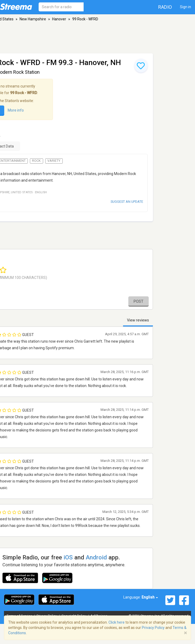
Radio (165, 7)
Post (139, 301)
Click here (117, 622)
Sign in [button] (185, 7)
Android (96, 557)
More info (16, 110)
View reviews (138, 320)
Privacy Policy (153, 628)
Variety (54, 161)
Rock (36, 161)
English (150, 597)
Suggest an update (127, 202)
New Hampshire (33, 19)
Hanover (59, 19)
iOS (68, 557)
